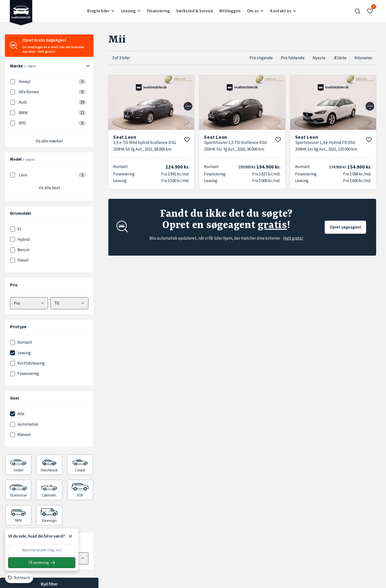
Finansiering (159, 11)
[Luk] (70, 536)
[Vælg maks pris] (69, 303)
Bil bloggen (230, 11)
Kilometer (363, 58)
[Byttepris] (19, 578)
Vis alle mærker (49, 141)
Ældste (340, 58)
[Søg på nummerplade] (42, 563)
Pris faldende (293, 58)
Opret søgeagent (345, 227)
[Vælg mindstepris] (29, 303)
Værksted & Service (195, 11)
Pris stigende (261, 58)
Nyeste (319, 58)
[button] (358, 11)
